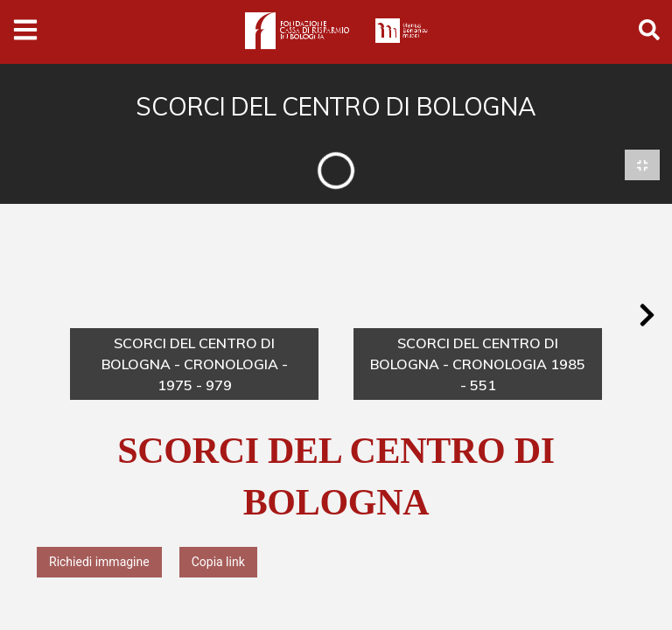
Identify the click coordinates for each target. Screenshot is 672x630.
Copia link (218, 563)
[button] (647, 316)
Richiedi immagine (99, 563)
